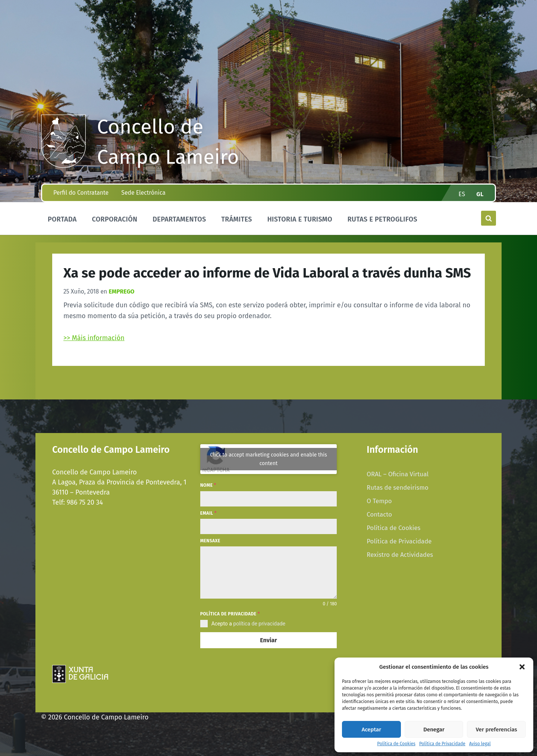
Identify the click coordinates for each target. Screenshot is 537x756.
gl (480, 194)
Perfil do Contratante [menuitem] (81, 193)
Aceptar (371, 730)
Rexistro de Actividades (400, 555)
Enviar (268, 640)
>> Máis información (94, 338)
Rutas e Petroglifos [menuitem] (382, 219)
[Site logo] (63, 166)
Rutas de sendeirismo (397, 487)
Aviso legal (480, 744)
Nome (208, 485)
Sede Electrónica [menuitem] (143, 193)
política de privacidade (259, 624)
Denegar (434, 730)
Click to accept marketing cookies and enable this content (268, 459)
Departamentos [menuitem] (179, 219)
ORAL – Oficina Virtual (398, 474)
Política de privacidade (230, 614)
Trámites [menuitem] (237, 219)
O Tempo (379, 501)
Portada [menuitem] (62, 219)
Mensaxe (210, 541)
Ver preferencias (497, 730)
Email (208, 513)
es (462, 194)
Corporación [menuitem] (114, 219)
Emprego (121, 291)
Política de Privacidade (442, 744)
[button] (522, 667)
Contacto (379, 514)
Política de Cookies (396, 744)
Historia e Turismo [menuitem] (300, 219)
